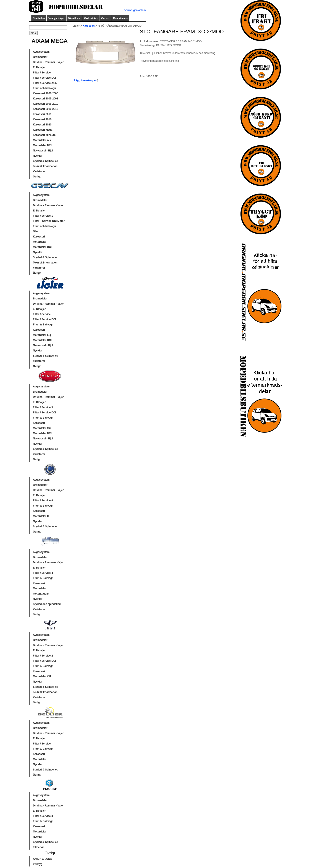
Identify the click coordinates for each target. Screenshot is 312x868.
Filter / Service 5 (43, 407)
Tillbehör (38, 847)
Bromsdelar (40, 57)
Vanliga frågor (56, 18)
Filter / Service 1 (43, 216)
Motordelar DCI (42, 145)
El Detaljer (39, 67)
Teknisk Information (45, 166)
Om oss (105, 18)
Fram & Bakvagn (43, 325)
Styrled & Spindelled (46, 161)
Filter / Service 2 (43, 656)
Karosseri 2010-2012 (45, 109)
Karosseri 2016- (43, 119)
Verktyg (38, 864)
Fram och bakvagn (44, 88)
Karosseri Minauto (44, 135)
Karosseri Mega (43, 130)
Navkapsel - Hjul (43, 151)
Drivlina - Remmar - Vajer (48, 62)
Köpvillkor (74, 18)
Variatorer (39, 171)
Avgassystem (41, 52)
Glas (36, 231)
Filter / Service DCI (44, 78)
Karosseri (39, 237)
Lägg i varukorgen (85, 80)
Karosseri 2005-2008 (45, 99)
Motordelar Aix (42, 140)
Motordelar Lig (42, 335)
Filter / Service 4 (43, 573)
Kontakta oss (120, 18)
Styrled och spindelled (47, 604)
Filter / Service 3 (43, 816)
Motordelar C (41, 516)
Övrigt (37, 177)
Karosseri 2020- (43, 125)
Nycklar (38, 156)
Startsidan (39, 18)
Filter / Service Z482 (45, 83)
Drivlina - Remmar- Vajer (48, 562)
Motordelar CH (42, 676)
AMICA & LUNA (42, 859)
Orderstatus (91, 18)
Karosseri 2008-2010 (45, 104)
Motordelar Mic (42, 428)
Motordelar (40, 242)
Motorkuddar (41, 594)
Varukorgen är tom (135, 10)
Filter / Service (42, 73)
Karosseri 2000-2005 (45, 93)
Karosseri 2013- (43, 114)
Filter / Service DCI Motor (49, 221)
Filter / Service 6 (43, 501)
